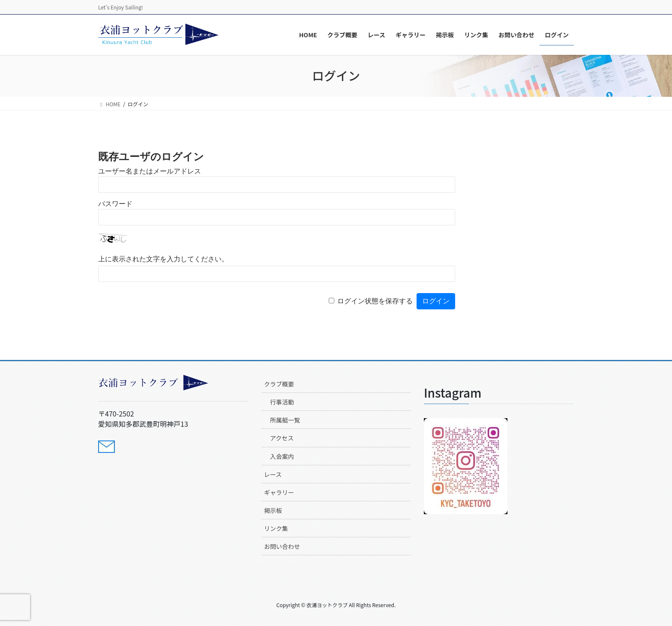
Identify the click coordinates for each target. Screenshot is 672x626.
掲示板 (273, 510)
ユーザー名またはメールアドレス (150, 171)
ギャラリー (279, 492)
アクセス (282, 438)
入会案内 (282, 456)
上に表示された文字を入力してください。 (163, 259)
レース (273, 474)
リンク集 (276, 528)
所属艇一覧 (285, 420)
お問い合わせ (282, 546)
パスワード (115, 204)
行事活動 (282, 402)
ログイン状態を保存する (375, 301)
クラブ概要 (279, 384)
